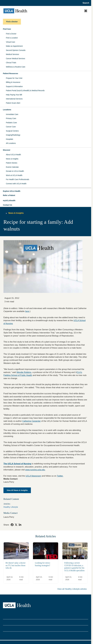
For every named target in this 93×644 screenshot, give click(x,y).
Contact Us (8, 205)
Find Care (7, 29)
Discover (7, 150)
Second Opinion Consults (16, 50)
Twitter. (60, 476)
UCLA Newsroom (33, 476)
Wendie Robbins (24, 372)
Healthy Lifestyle (11, 507)
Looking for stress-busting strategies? (43, 564)
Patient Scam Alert (13, 103)
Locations (7, 110)
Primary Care (11, 118)
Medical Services (12, 54)
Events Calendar (12, 167)
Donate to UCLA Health (15, 171)
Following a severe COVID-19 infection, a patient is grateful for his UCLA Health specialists (74, 567)
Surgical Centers (12, 131)
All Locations (11, 143)
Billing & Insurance (13, 82)
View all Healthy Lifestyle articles (72, 589)
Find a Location (12, 38)
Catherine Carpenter (32, 421)
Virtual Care (10, 42)
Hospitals (10, 139)
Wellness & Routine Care (16, 67)
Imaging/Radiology (13, 135)
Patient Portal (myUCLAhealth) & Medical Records (25, 91)
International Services (14, 99)
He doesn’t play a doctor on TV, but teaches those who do (15, 565)
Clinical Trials (11, 63)
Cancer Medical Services (15, 59)
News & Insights (12, 159)
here (27, 311)
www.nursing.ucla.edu (35, 470)
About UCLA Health (13, 155)
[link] (12, 525)
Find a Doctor (11, 34)
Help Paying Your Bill (14, 95)
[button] (46, 191)
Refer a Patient (9, 195)
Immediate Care (12, 114)
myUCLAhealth (9, 201)
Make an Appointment (14, 46)
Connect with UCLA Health (16, 184)
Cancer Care (11, 127)
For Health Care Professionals (18, 179)
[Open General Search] (85, 3)
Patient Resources (10, 73)
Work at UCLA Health (14, 175)
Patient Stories (12, 163)
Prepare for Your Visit (14, 78)
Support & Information (14, 86)
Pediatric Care (11, 123)
